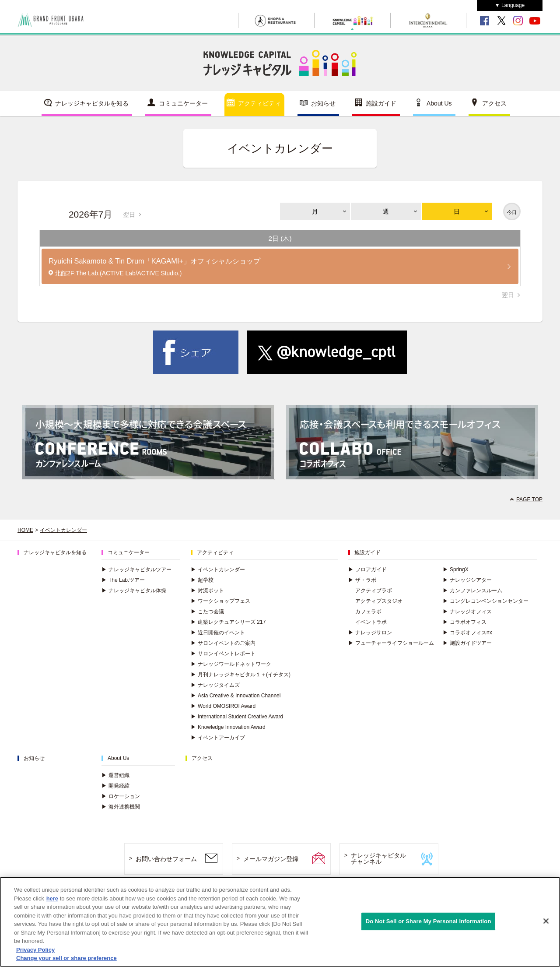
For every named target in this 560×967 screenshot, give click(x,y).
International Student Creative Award (237, 717)
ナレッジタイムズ (215, 685)
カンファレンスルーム (472, 591)
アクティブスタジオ (379, 601)
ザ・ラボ (362, 580)
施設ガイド (381, 103)
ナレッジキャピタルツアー (136, 570)
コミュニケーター (183, 103)
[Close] (546, 921)
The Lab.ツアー (123, 580)
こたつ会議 (207, 612)
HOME (25, 530)
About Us (439, 103)
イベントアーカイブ (218, 738)
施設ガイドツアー (467, 643)
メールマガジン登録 (271, 859)
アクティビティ (259, 103)
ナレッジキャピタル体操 (134, 591)
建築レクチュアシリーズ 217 (228, 622)
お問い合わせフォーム (166, 859)
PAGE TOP (529, 499)
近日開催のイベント (218, 633)
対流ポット (207, 591)
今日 (512, 212)
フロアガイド (367, 570)
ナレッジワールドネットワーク (231, 664)
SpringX (456, 570)
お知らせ (323, 103)
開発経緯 (115, 786)
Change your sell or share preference (66, 958)
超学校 (202, 580)
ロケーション (121, 796)
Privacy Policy (35, 950)
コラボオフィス (465, 622)
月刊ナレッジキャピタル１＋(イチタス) (241, 675)
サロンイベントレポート (223, 654)
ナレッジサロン (370, 633)
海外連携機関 (121, 807)
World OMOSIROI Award (223, 706)
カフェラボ (368, 612)
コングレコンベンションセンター (486, 601)
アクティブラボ (374, 591)
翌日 (129, 214)
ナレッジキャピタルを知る (92, 103)
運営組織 (115, 775)
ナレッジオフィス (467, 612)
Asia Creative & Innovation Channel (236, 696)
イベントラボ (371, 622)
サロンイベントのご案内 (223, 643)
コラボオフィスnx (467, 633)
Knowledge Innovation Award (228, 727)
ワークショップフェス (220, 601)
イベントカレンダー (63, 530)
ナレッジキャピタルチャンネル (378, 859)
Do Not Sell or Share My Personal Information (429, 921)
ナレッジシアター (467, 580)
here (52, 898)
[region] (280, 922)
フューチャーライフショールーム (391, 643)
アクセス (494, 103)
